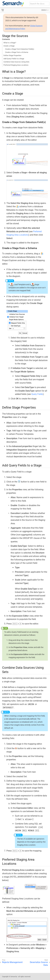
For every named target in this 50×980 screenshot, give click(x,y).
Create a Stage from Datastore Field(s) (20, 49)
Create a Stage (9, 46)
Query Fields (37, 394)
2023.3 (44, 10)
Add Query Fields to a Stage (14, 59)
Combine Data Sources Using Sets (16, 62)
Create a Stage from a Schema (17, 52)
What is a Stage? (10, 43)
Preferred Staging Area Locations (16, 65)
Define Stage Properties (12, 55)
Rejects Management (12, 962)
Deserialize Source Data (39, 964)
